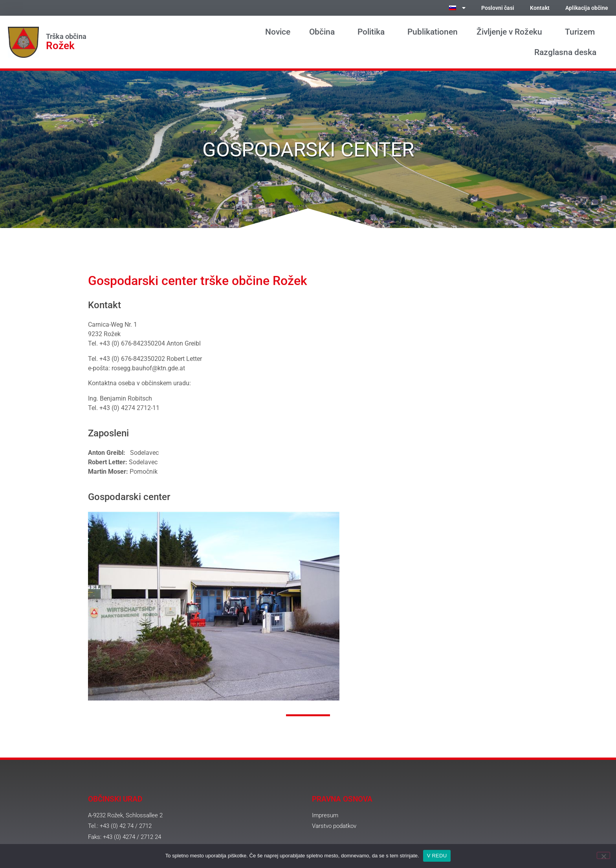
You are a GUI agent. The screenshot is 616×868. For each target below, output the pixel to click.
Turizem (582, 32)
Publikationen (433, 32)
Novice (278, 32)
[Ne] (603, 855)
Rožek (60, 46)
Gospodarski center (129, 497)
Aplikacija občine (587, 8)
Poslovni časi (498, 8)
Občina (324, 32)
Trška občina (66, 37)
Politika (373, 32)
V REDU (437, 856)
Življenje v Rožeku (511, 32)
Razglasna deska (567, 52)
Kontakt (540, 8)
